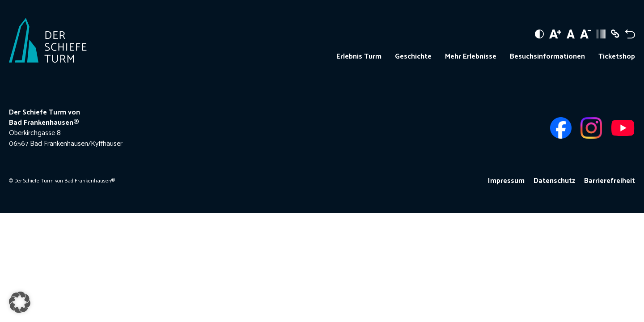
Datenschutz (554, 181)
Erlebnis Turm (359, 57)
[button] (20, 302)
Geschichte (413, 57)
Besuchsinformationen (547, 57)
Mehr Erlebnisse (471, 57)
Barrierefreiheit (610, 181)
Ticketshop (617, 57)
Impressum (506, 181)
